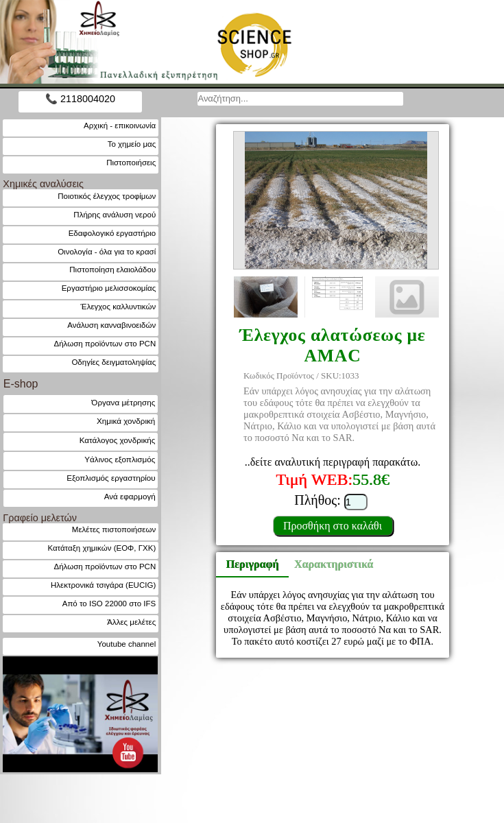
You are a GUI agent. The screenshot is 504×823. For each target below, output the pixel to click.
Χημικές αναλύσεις (43, 184)
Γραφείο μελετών (40, 518)
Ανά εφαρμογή (130, 496)
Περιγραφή (253, 564)
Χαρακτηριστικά (328, 564)
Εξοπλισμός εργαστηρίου (111, 478)
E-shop (21, 384)
